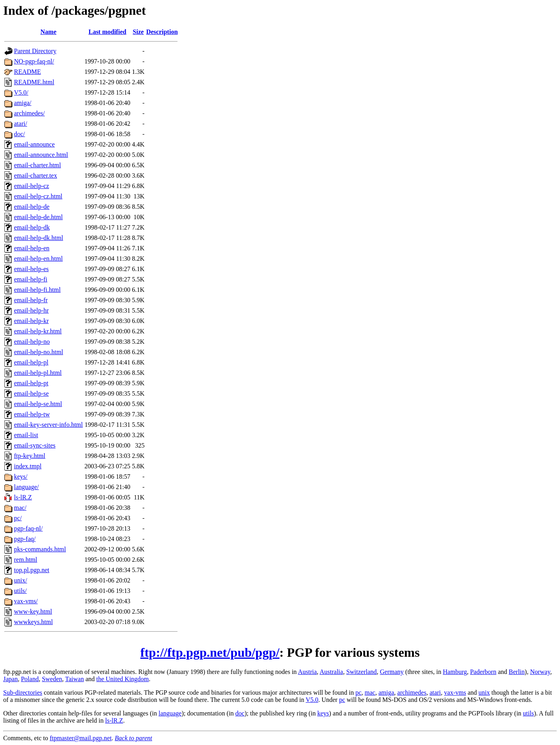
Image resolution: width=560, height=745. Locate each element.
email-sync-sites (35, 445)
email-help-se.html (38, 404)
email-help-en (32, 248)
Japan (10, 679)
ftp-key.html (30, 456)
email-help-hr (31, 310)
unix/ (21, 580)
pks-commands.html (40, 549)
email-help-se (31, 393)
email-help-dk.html (39, 238)
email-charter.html (38, 165)
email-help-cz (32, 186)
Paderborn (483, 672)
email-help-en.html (38, 259)
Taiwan (74, 679)
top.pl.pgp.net (32, 570)
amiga (386, 692)
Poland (30, 679)
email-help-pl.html (38, 373)
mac (370, 692)
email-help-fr (31, 300)
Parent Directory (35, 51)
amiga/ (23, 103)
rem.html (26, 560)
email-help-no (32, 342)
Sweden (52, 679)
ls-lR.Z (23, 497)
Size (139, 32)
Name (48, 32)
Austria (307, 672)
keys (323, 713)
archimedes (412, 692)
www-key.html (33, 611)
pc (358, 692)
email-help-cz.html (38, 196)
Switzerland (361, 672)
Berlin (517, 672)
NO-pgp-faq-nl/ (34, 61)
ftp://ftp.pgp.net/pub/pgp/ (210, 652)
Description (162, 32)
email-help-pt (31, 383)
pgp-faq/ (25, 539)
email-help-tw (32, 414)
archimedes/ (29, 113)
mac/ (20, 508)
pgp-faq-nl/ (28, 528)
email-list (26, 435)
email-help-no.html (39, 352)
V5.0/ (21, 92)
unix (484, 692)
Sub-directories (23, 692)
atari (435, 692)
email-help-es (31, 269)
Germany (392, 672)
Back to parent (134, 738)
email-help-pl (31, 362)
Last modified (108, 32)
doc (240, 713)
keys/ (21, 477)
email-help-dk (32, 227)
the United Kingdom (123, 679)
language (170, 713)
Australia (331, 672)
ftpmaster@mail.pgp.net (80, 738)
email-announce (34, 144)
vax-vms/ (26, 601)
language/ (26, 487)
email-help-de (32, 207)
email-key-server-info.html (48, 425)
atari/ (21, 124)
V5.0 (312, 700)
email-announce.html (41, 155)
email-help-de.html (38, 217)
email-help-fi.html (37, 290)
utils (528, 713)
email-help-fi (31, 279)
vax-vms (455, 692)
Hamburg (455, 672)
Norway (540, 672)
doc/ (20, 134)
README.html (34, 82)
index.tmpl (28, 466)
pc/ (18, 518)
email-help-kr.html (38, 331)
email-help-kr (31, 321)
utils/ (20, 591)
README (28, 72)
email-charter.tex (36, 175)
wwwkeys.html (33, 622)
